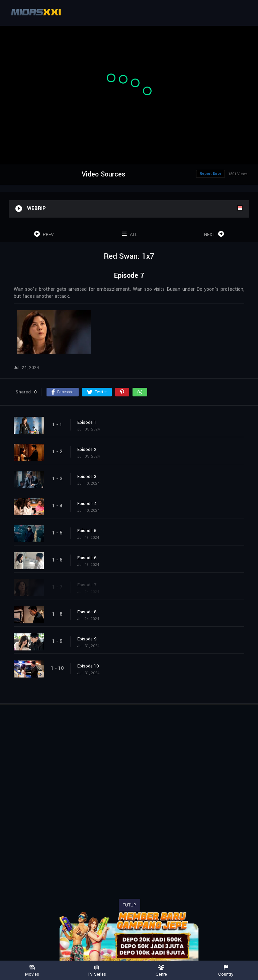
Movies (32, 971)
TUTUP (130, 905)
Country (226, 971)
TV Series (97, 971)
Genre (161, 971)
